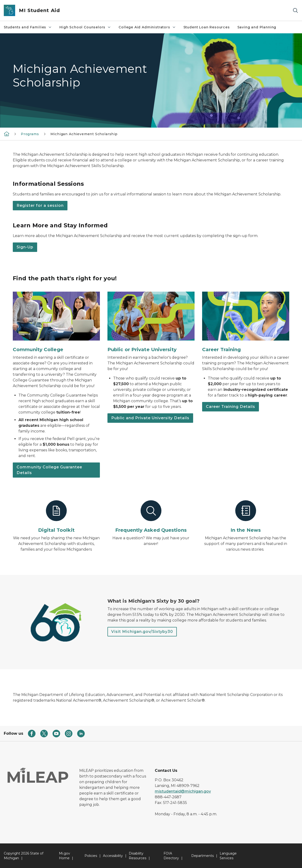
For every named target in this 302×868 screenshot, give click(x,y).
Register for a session (40, 205)
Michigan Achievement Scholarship (84, 134)
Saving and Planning (257, 27)
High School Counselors (85, 27)
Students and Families (28, 27)
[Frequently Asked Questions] (151, 517)
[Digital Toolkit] (56, 517)
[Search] (295, 11)
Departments (202, 856)
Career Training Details (231, 407)
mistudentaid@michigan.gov (183, 791)
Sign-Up (25, 247)
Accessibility (113, 856)
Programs (30, 134)
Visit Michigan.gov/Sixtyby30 (142, 632)
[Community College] (56, 322)
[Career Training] (246, 322)
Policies (91, 856)
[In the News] (246, 517)
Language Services (228, 856)
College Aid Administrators (147, 27)
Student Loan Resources (207, 27)
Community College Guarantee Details (49, 470)
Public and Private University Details (150, 418)
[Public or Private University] (151, 322)
